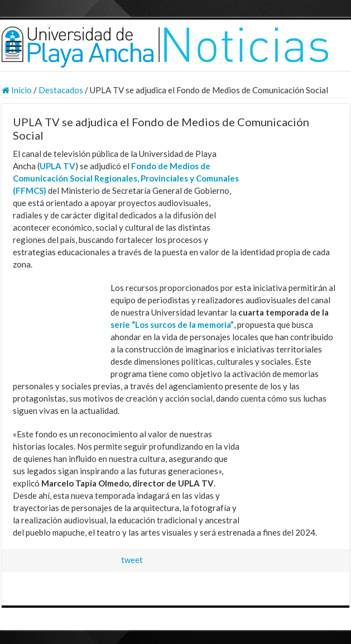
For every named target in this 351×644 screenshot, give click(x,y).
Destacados (61, 90)
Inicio (17, 90)
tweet (132, 560)
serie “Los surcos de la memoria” (172, 325)
